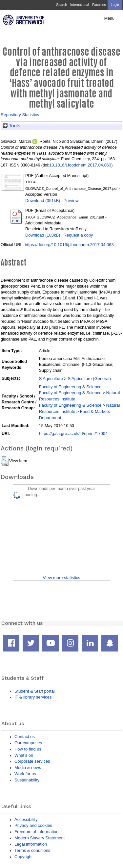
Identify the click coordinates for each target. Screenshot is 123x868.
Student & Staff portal (35, 691)
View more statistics (61, 578)
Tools (12, 126)
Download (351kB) (43, 201)
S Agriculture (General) (89, 379)
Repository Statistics (20, 115)
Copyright (23, 857)
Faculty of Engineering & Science (70, 387)
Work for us (25, 774)
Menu (109, 18)
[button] (5, 461)
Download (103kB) (43, 235)
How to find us (28, 749)
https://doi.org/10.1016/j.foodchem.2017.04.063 (69, 245)
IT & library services (33, 697)
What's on (24, 755)
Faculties (99, 5)
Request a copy (78, 235)
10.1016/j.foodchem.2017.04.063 (80, 165)
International (80, 5)
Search (61, 5)
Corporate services (32, 761)
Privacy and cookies (33, 825)
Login (115, 5)
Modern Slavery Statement (40, 838)
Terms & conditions (32, 850)
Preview (71, 201)
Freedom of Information (36, 832)
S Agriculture (51, 379)
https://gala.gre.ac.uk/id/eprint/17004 (73, 434)
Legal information (31, 844)
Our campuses (28, 743)
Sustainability (27, 780)
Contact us (25, 737)
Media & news (28, 767)
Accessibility (26, 819)
